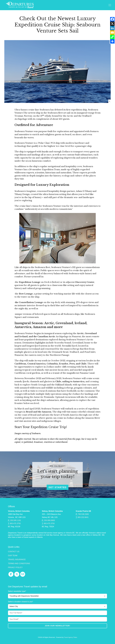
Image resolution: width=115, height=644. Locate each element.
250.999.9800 (50, 520)
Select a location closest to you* (20, 602)
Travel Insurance (17, 560)
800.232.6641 (83, 517)
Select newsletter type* (17, 591)
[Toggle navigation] (110, 5)
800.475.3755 (15, 523)
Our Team (13, 556)
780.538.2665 (83, 514)
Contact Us (14, 552)
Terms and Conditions (19, 563)
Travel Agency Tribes (71, 637)
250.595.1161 (16, 520)
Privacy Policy (15, 567)
